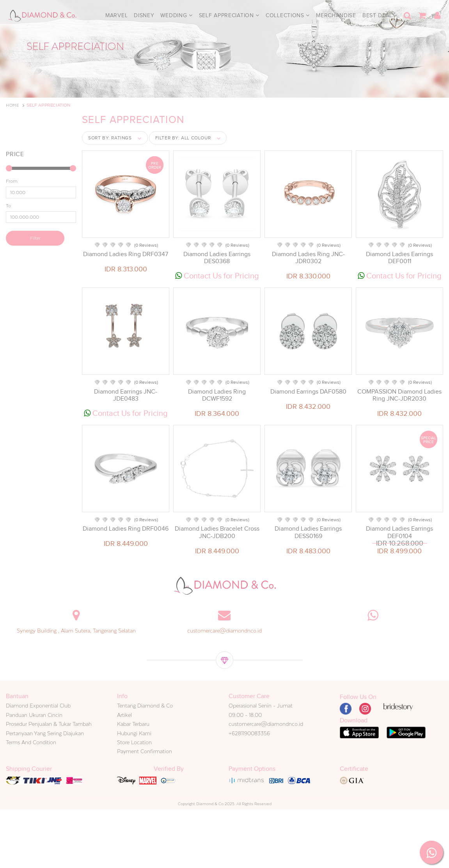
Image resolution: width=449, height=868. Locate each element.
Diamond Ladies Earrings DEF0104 (399, 532)
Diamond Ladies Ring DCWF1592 (217, 395)
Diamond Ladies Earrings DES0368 (217, 258)
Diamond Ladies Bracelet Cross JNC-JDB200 (217, 532)
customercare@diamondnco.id (224, 631)
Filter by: (183, 138)
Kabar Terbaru (133, 724)
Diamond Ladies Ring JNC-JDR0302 (308, 258)
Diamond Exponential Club (38, 706)
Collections (288, 15)
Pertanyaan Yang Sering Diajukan (45, 733)
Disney (144, 15)
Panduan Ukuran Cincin (34, 715)
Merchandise (336, 15)
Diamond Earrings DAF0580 (308, 392)
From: (12, 181)
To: (9, 206)
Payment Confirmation (145, 751)
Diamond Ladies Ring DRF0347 (126, 254)
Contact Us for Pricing (217, 276)
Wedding (176, 15)
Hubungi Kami (134, 733)
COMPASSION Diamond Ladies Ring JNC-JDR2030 (399, 395)
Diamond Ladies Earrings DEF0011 (399, 258)
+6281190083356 (249, 733)
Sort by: (110, 138)
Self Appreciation (229, 15)
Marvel (116, 15)
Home (12, 105)
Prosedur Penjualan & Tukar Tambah (49, 724)
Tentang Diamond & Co (145, 706)
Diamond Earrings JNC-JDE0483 (126, 395)
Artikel (124, 715)
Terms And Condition (31, 742)
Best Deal (377, 15)
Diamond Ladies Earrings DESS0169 (308, 532)
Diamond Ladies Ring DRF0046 (126, 529)
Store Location (134, 742)
